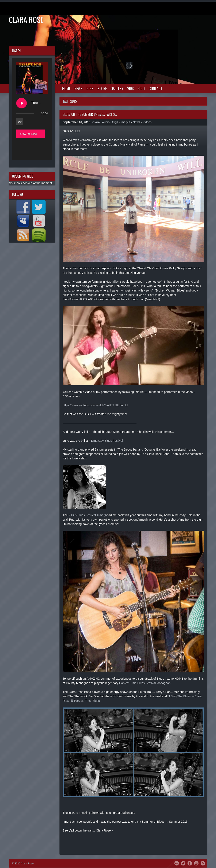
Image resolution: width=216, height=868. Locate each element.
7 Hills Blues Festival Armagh (88, 515)
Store (102, 88)
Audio (106, 122)
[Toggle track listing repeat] (20, 122)
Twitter (183, 863)
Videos (147, 122)
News (78, 88)
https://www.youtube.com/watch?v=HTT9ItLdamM (95, 405)
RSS (203, 863)
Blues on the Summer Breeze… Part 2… (90, 114)
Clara (96, 122)
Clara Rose (26, 20)
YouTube (196, 863)
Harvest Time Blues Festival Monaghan (145, 683)
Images (126, 122)
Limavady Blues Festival (107, 441)
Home (66, 88)
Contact (156, 88)
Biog (141, 88)
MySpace (177, 863)
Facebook (190, 863)
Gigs (90, 88)
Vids (130, 88)
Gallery (117, 88)
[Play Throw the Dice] (22, 103)
